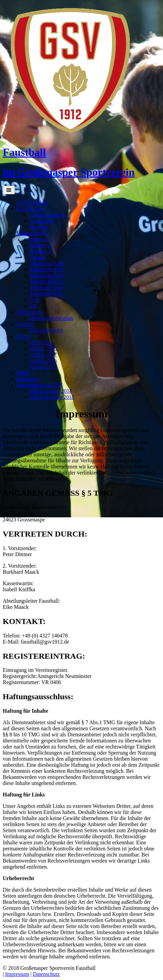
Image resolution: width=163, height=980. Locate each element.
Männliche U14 (47, 276)
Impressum (17, 974)
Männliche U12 (47, 282)
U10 (34, 300)
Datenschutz (46, 974)
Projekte (39, 227)
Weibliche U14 (46, 288)
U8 (33, 306)
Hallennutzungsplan (51, 318)
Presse (23, 336)
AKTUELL (42, 342)
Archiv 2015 (43, 367)
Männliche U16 (47, 269)
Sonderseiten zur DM (39, 385)
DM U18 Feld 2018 (51, 391)
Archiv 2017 (43, 355)
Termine (25, 324)
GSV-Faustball (32, 203)
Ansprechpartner (48, 215)
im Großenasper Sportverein (69, 172)
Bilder (23, 373)
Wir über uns (30, 209)
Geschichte (42, 221)
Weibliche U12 (46, 294)
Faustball (24, 152)
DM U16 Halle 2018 (52, 397)
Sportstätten (29, 312)
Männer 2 (40, 245)
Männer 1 (40, 239)
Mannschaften (32, 233)
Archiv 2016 (43, 361)
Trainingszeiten (46, 330)
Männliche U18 (47, 263)
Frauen (37, 257)
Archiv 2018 (43, 348)
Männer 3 (40, 251)
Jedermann (28, 379)
